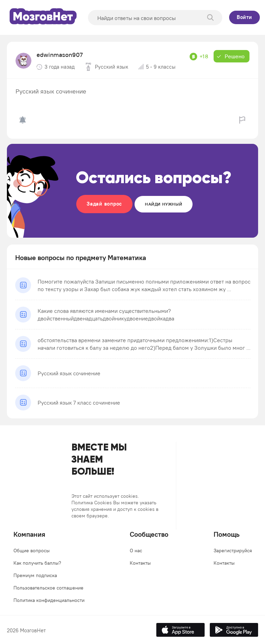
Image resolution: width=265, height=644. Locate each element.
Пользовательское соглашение (48, 588)
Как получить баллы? (37, 563)
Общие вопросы (32, 551)
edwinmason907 (60, 55)
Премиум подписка (35, 575)
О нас (136, 551)
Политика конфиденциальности (49, 600)
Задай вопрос (104, 204)
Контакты (140, 563)
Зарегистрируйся (233, 551)
